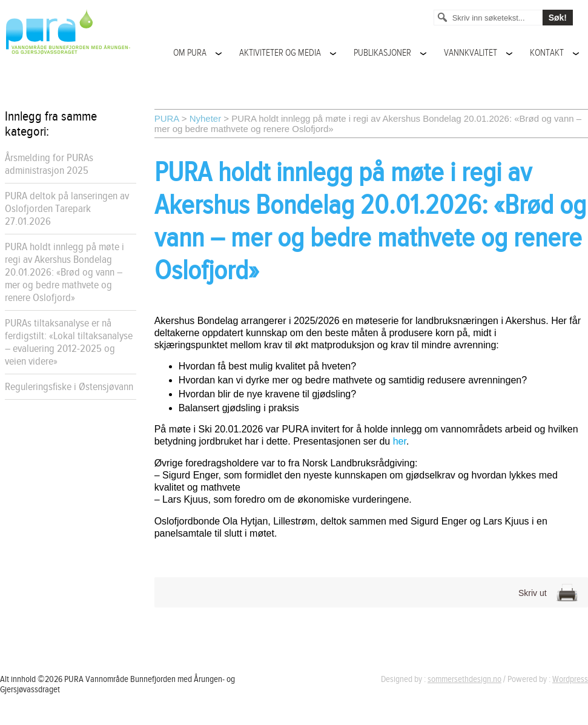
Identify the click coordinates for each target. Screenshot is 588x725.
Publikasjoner (382, 53)
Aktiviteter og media (280, 53)
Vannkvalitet (471, 53)
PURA (167, 118)
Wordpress (570, 679)
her (400, 441)
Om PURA (190, 53)
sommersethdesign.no (464, 679)
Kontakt (547, 53)
